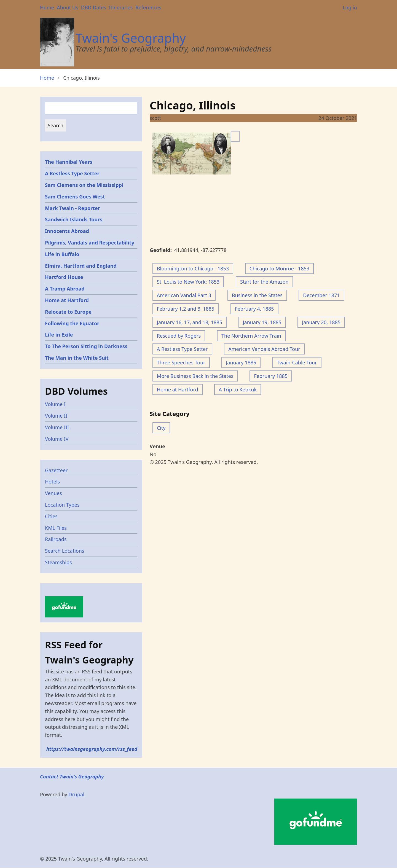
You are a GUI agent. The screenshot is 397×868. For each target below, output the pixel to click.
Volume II (56, 416)
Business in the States (257, 295)
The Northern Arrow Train (251, 336)
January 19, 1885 (262, 322)
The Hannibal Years (69, 162)
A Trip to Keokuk (238, 389)
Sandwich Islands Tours (74, 219)
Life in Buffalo (62, 254)
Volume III (57, 427)
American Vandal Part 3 (184, 295)
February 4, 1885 (254, 309)
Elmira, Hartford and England (81, 266)
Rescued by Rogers (179, 336)
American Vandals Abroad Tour (264, 349)
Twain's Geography (131, 38)
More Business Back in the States (195, 376)
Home (47, 7)
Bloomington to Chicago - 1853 (193, 268)
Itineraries (121, 7)
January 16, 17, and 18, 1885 (190, 322)
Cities (51, 516)
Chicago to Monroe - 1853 (279, 268)
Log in (350, 7)
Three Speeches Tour (181, 362)
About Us (68, 7)
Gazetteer (56, 470)
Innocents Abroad (67, 231)
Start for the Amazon (264, 282)
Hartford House (64, 277)
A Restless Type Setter (182, 349)
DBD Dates (94, 7)
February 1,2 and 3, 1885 (186, 309)
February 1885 (271, 376)
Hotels (52, 482)
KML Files (56, 528)
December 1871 (321, 295)
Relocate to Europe (68, 312)
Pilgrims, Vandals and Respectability (90, 243)
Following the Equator (72, 323)
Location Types (62, 505)
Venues (53, 493)
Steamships (58, 562)
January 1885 (241, 362)
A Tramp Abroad (65, 289)
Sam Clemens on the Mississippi (84, 185)
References (148, 7)
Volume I (55, 404)
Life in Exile (59, 335)
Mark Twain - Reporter (73, 208)
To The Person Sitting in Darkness (86, 346)
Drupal (76, 794)
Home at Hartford (178, 389)
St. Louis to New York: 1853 (188, 282)
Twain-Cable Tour (297, 362)
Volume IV (57, 439)
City (161, 428)
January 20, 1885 (321, 322)
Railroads (56, 539)
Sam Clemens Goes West (75, 197)
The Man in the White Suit (77, 358)
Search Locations (65, 551)
